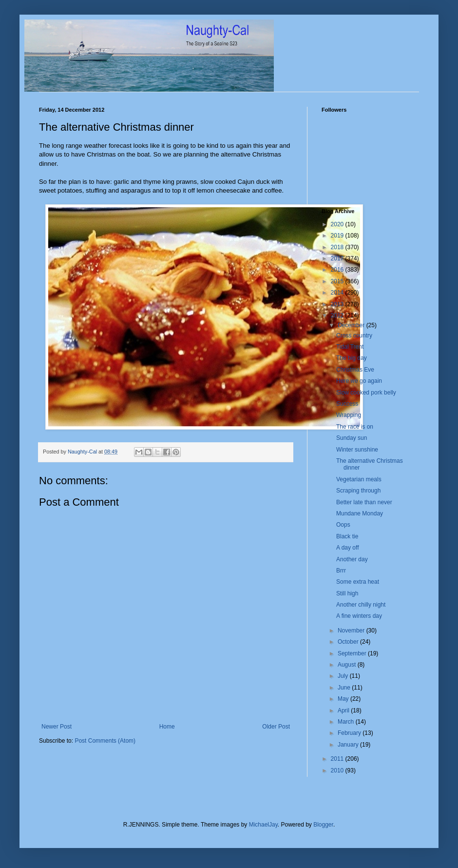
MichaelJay (263, 825)
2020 (338, 224)
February (350, 733)
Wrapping (349, 415)
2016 (338, 270)
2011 (338, 759)
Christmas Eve (355, 370)
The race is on (355, 427)
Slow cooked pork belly (366, 393)
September (353, 653)
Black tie (347, 536)
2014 (338, 293)
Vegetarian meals (359, 479)
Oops (343, 525)
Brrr (341, 571)
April (344, 710)
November (352, 631)
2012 (338, 316)
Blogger (323, 825)
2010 (338, 770)
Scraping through (358, 491)
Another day (352, 559)
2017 (338, 258)
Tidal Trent (350, 347)
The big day (352, 358)
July (344, 676)
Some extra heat (358, 582)
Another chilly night (361, 605)
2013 (338, 304)
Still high (347, 593)
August (348, 665)
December (352, 325)
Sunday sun (352, 438)
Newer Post (57, 727)
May (344, 699)
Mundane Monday (360, 513)
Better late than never (364, 502)
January (349, 745)
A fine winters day (359, 616)
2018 (338, 247)
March (347, 722)
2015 (338, 281)
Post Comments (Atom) (105, 741)
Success (347, 404)
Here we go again (359, 381)
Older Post (276, 727)
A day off (347, 548)
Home (167, 727)
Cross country (354, 335)
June (345, 688)
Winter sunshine (357, 450)
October (349, 642)
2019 (338, 236)
